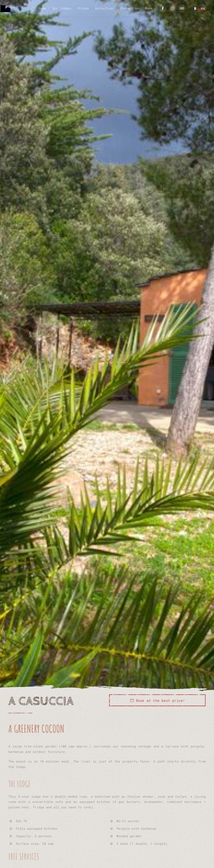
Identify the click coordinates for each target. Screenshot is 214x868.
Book (149, 8)
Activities (104, 8)
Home (42, 8)
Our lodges (62, 8)
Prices (83, 8)
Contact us (130, 8)
